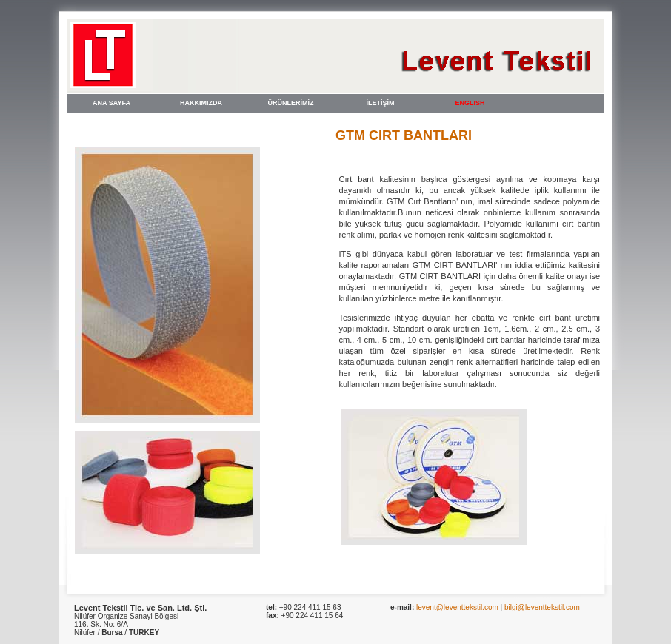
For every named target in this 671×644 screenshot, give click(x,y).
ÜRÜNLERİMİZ (291, 103)
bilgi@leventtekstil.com (542, 607)
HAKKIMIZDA (201, 103)
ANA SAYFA (111, 103)
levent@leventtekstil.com (457, 607)
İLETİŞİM (381, 103)
